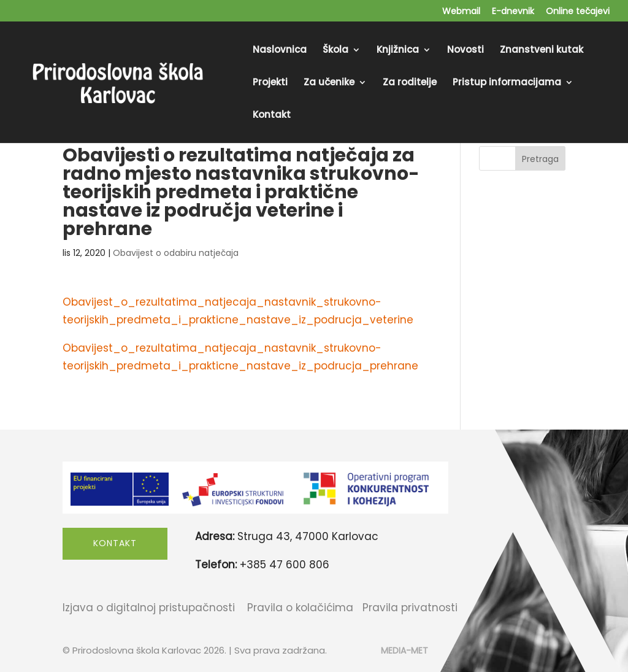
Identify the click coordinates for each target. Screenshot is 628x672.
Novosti (465, 51)
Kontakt (272, 116)
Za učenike (329, 83)
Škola (335, 51)
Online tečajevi (578, 12)
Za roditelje (410, 83)
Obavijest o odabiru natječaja (176, 253)
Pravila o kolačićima (300, 608)
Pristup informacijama (507, 83)
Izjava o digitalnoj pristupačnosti (149, 608)
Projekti (270, 83)
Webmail (461, 12)
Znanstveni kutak (542, 51)
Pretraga (540, 159)
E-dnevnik (513, 12)
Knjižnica (398, 51)
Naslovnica (280, 51)
